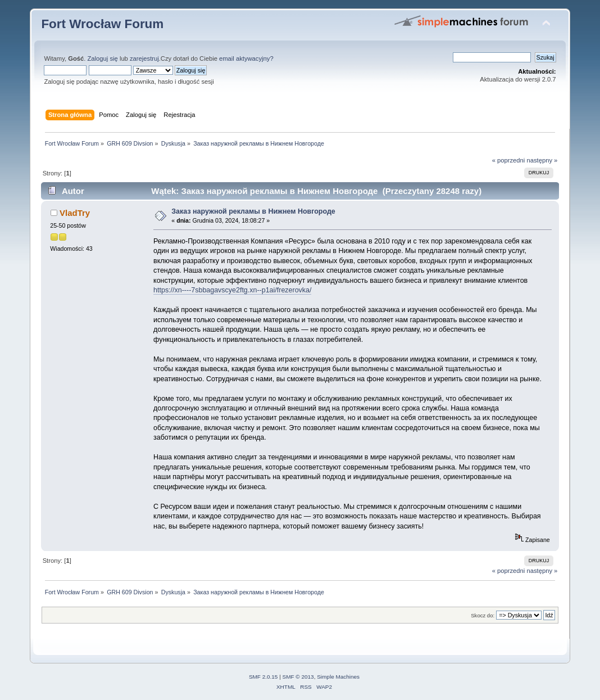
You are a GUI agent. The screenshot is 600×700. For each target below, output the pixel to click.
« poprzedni (509, 160)
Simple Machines (338, 677)
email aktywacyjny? (246, 58)
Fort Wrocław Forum (102, 24)
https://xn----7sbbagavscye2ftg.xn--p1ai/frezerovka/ (232, 290)
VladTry (75, 213)
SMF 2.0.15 (263, 677)
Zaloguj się (103, 58)
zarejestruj (144, 58)
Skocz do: (483, 615)
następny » (542, 160)
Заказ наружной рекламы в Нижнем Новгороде (253, 211)
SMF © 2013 (298, 677)
